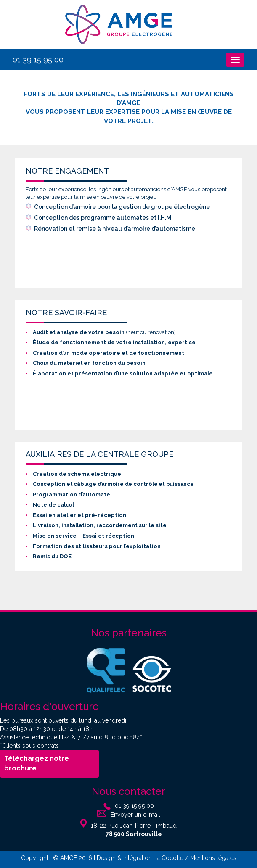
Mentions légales (213, 858)
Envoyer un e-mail (135, 815)
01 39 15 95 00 (38, 59)
